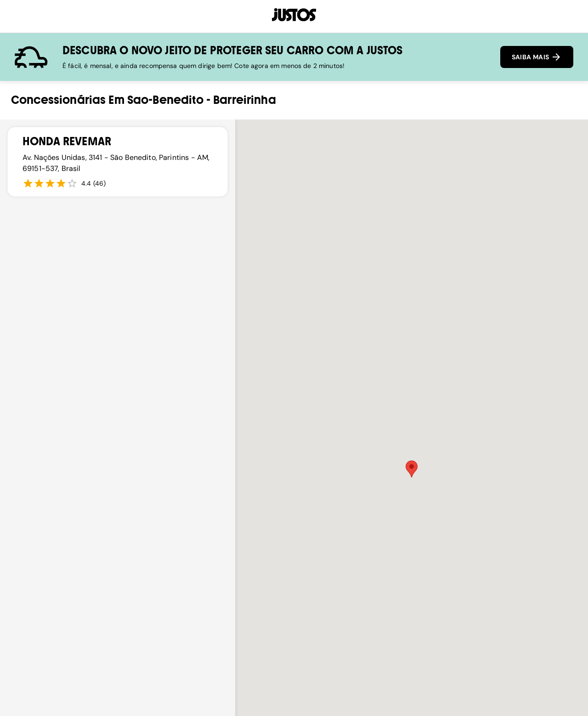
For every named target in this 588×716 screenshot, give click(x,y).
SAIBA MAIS (537, 57)
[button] (412, 469)
